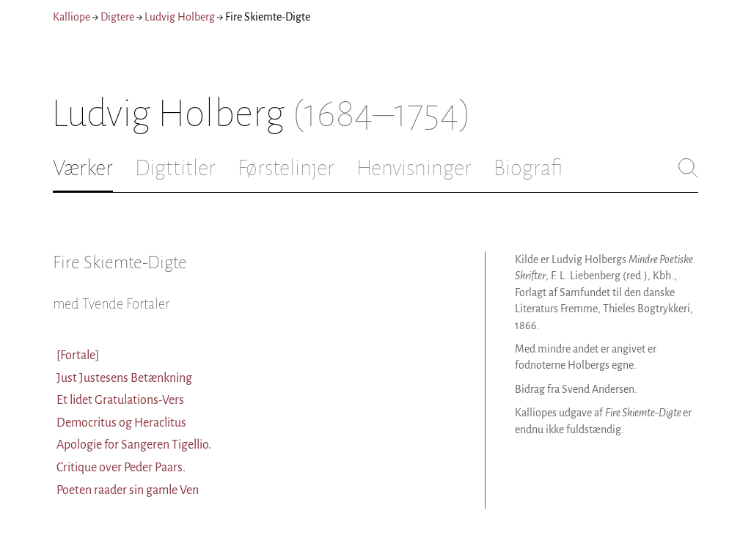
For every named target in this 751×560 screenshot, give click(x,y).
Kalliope (72, 17)
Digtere (117, 17)
